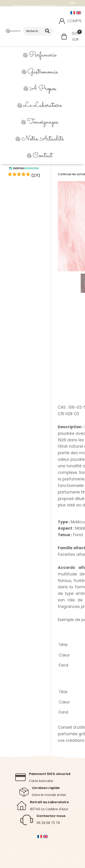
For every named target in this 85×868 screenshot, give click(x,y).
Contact (42, 156)
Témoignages (42, 122)
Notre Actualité (42, 139)
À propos (43, 89)
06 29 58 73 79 (48, 823)
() (36, 176)
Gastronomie (43, 72)
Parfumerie (43, 55)
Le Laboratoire (42, 105)
